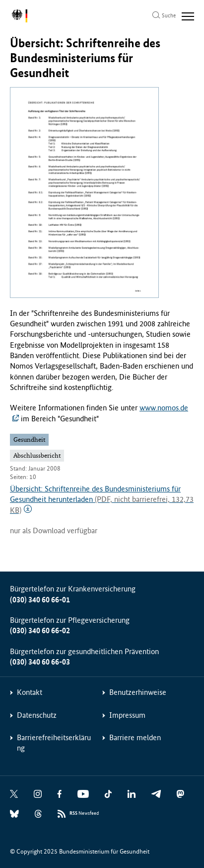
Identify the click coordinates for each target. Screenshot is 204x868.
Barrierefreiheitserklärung (54, 743)
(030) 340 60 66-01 (40, 600)
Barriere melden (135, 737)
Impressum (127, 715)
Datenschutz (37, 715)
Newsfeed (84, 814)
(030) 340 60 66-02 (40, 630)
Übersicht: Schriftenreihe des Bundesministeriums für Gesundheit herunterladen (102, 499)
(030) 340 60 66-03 (40, 662)
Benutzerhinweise (138, 692)
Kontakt (30, 692)
